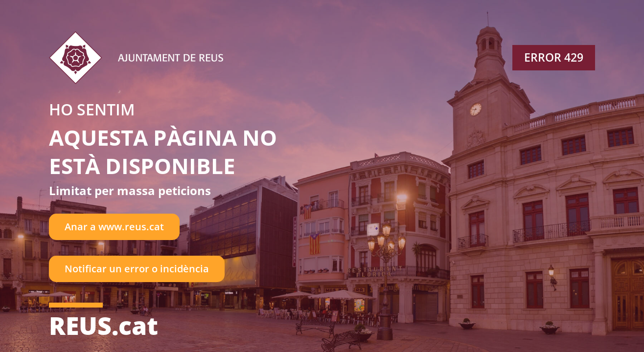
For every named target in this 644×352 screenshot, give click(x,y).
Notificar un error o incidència (137, 269)
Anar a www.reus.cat (114, 227)
